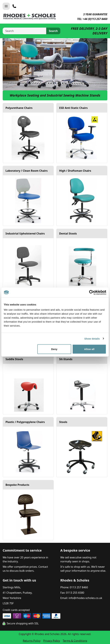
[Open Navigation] (6, 6)
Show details (92, 338)
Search (53, 31)
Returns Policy (32, 641)
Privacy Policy (52, 641)
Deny (54, 349)
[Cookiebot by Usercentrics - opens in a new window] (92, 292)
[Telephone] (14, 6)
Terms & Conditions (75, 641)
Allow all (89, 349)
